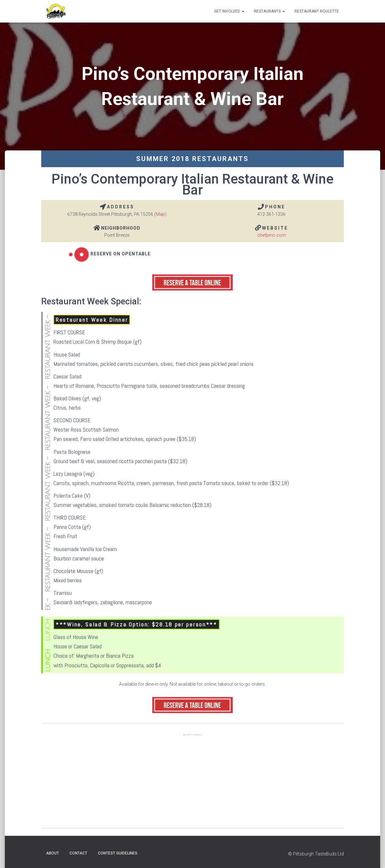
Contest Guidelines (118, 853)
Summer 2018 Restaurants (192, 159)
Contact (78, 853)
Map (160, 214)
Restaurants (269, 11)
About (52, 853)
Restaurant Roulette (317, 11)
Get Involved (229, 11)
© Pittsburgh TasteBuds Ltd (316, 854)
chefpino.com (272, 235)
